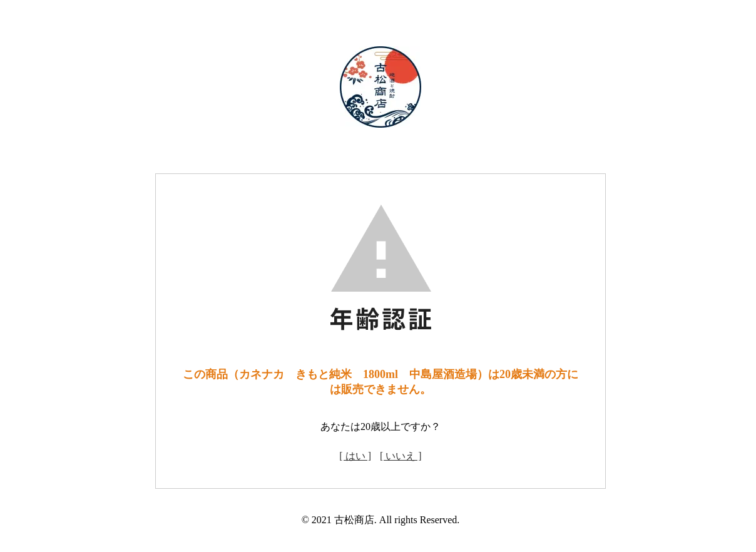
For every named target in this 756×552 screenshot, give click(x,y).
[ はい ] (355, 456)
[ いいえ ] (401, 456)
